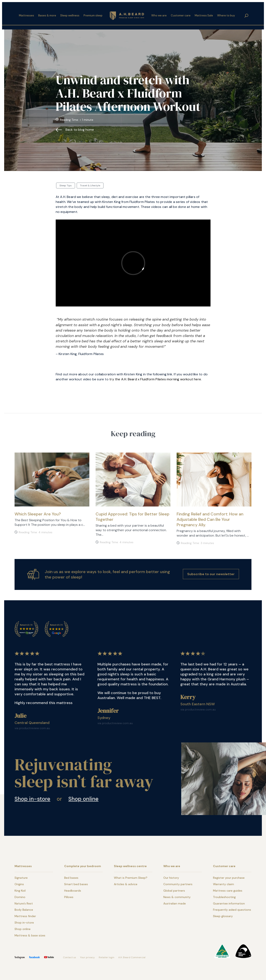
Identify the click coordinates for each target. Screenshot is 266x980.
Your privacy (87, 957)
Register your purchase (229, 878)
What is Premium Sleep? (131, 878)
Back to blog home (80, 130)
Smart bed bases (76, 884)
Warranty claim (224, 884)
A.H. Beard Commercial (132, 957)
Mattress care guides (228, 891)
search (246, 14)
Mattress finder (25, 916)
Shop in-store (32, 799)
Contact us (70, 957)
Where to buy (226, 14)
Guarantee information (229, 903)
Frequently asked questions (232, 910)
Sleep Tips (66, 186)
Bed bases (71, 878)
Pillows (69, 897)
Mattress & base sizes (30, 935)
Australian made (175, 903)
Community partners (178, 884)
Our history (171, 878)
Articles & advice (126, 884)
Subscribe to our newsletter (211, 574)
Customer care (181, 14)
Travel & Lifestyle (90, 186)
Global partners (174, 891)
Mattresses (26, 14)
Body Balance (24, 910)
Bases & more (47, 14)
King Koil (20, 891)
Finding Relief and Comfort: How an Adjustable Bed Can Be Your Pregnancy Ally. (210, 519)
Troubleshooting (224, 897)
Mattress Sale (204, 14)
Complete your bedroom (83, 866)
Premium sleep (93, 14)
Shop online (83, 799)
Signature (21, 878)
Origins (19, 884)
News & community (177, 897)
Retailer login (107, 957)
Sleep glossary (223, 916)
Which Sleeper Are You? (38, 514)
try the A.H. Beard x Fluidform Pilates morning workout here (155, 379)
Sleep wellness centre (130, 866)
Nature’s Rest (24, 903)
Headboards (73, 891)
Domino (20, 897)
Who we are (159, 14)
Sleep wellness (70, 14)
